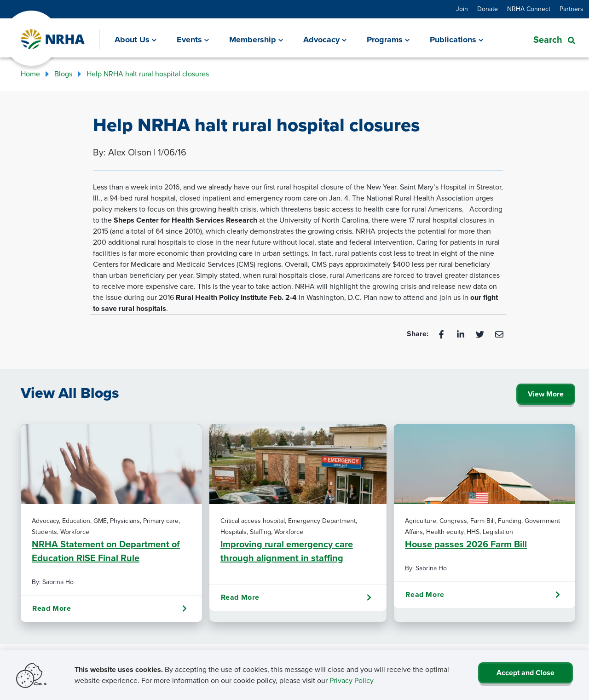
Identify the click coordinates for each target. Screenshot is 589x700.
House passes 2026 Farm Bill (466, 544)
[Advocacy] (325, 39)
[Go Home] (53, 39)
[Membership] (256, 39)
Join (462, 9)
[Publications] (456, 39)
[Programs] (388, 39)
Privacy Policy (352, 680)
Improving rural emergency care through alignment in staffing (287, 551)
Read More (110, 608)
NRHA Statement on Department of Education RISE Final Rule (106, 551)
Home (30, 74)
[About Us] (136, 39)
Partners (572, 9)
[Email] (499, 334)
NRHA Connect (529, 9)
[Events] (193, 39)
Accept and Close (525, 673)
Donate (488, 9)
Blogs (63, 74)
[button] (549, 39)
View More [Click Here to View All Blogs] (546, 394)
